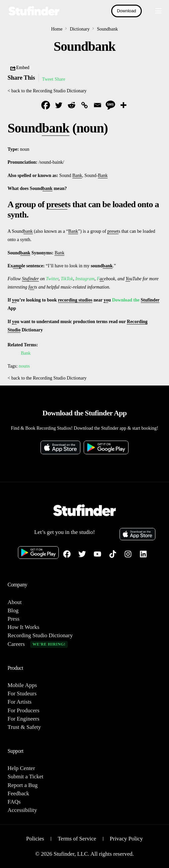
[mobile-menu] (155, 11)
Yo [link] (128, 279)
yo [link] (14, 300)
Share (60, 79)
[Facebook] (46, 105)
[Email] (97, 105)
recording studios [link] (75, 300)
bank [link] (55, 128)
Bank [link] (77, 175)
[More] (123, 105)
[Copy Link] (84, 105)
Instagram (85, 279)
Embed (20, 68)
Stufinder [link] (30, 279)
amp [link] (17, 266)
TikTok (67, 279)
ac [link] (102, 279)
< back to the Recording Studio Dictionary (47, 91)
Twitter (52, 279)
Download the (126, 300)
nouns (24, 366)
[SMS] (110, 105)
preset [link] (57, 204)
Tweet (48, 79)
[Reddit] (72, 105)
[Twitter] (59, 105)
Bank (26, 353)
